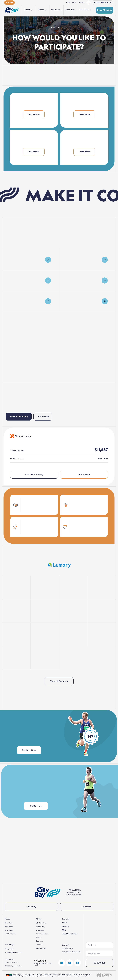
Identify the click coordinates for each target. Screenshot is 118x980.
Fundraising (40, 927)
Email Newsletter (70, 934)
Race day (70, 10)
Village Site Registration (14, 953)
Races (41, 10)
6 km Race (9, 927)
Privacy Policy (10, 960)
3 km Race (9, 923)
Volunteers (40, 930)
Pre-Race (56, 10)
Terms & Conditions (12, 963)
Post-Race (84, 10)
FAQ (74, 3)
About (27, 10)
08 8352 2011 (67, 949)
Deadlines (40, 945)
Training (66, 919)
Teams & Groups (42, 934)
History (39, 937)
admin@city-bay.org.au (71, 952)
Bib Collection (41, 923)
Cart (68, 3)
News (64, 923)
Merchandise (41, 948)
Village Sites (9, 949)
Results (65, 927)
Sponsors (40, 941)
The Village (10, 945)
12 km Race (9, 930)
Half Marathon (10, 934)
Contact (81, 3)
